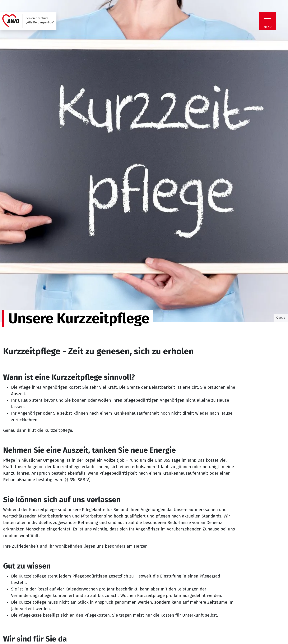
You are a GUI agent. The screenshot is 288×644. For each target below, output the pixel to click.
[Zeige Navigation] (268, 18)
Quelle (281, 318)
